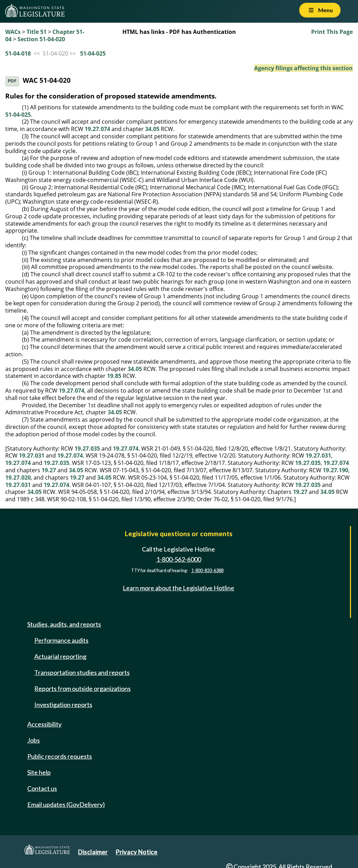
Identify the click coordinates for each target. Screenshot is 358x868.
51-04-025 (93, 53)
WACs (13, 32)
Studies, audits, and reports (64, 624)
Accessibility (44, 724)
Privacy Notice (137, 852)
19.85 (114, 376)
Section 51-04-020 (41, 39)
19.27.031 (32, 455)
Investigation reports (63, 705)
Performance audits (61, 640)
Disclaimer (93, 852)
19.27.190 (335, 470)
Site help (39, 772)
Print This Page (332, 32)
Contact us (42, 788)
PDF (12, 81)
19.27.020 (18, 477)
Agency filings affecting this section (303, 68)
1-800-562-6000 (179, 559)
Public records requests (60, 756)
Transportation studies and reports (82, 672)
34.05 (152, 129)
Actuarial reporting (60, 656)
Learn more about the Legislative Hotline (178, 588)
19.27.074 (97, 129)
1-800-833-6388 (207, 571)
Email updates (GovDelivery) (66, 804)
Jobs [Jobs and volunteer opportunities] (34, 740)
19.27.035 (87, 448)
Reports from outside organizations (83, 688)
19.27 (49, 470)
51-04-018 (18, 53)
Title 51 (37, 32)
